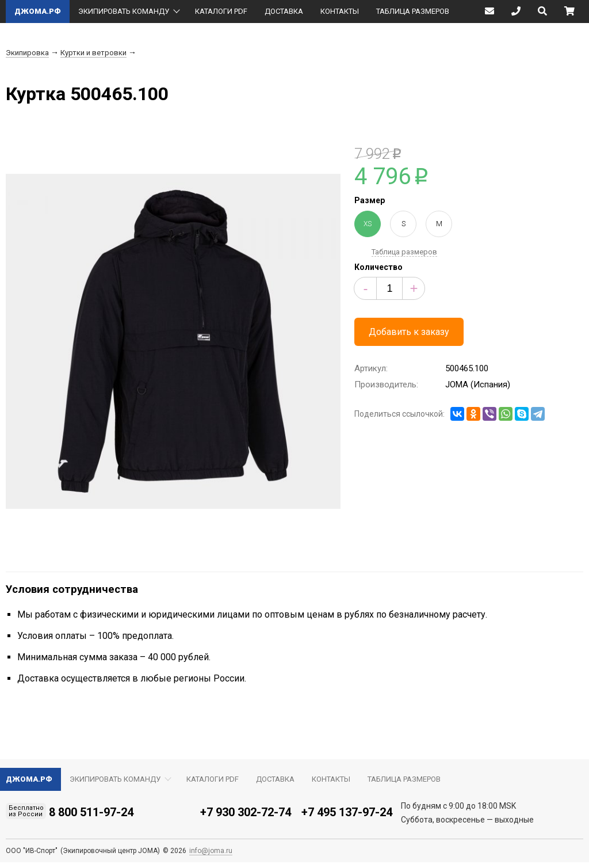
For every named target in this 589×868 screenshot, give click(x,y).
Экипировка (27, 53)
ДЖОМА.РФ (38, 11)
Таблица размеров (404, 252)
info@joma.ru (211, 851)
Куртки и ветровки (93, 53)
